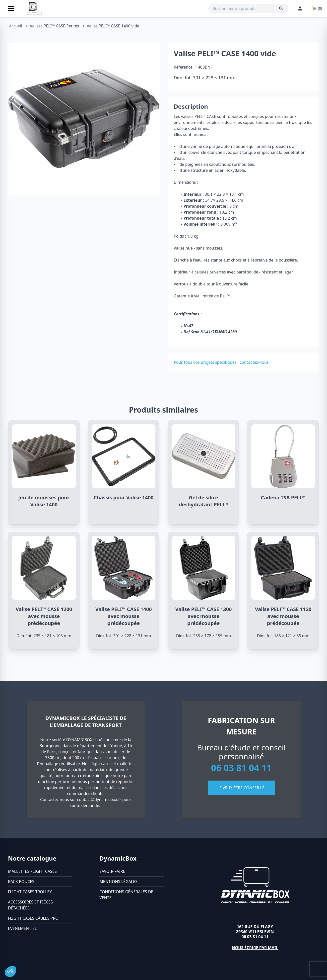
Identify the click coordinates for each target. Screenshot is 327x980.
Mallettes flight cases (32, 871)
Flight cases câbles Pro (33, 918)
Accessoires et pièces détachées (30, 905)
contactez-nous (254, 362)
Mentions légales (118, 882)
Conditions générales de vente (126, 895)
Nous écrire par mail (255, 948)
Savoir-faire (112, 871)
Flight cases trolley (30, 892)
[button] (10, 972)
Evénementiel (22, 928)
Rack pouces (21, 882)
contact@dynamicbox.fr (99, 800)
